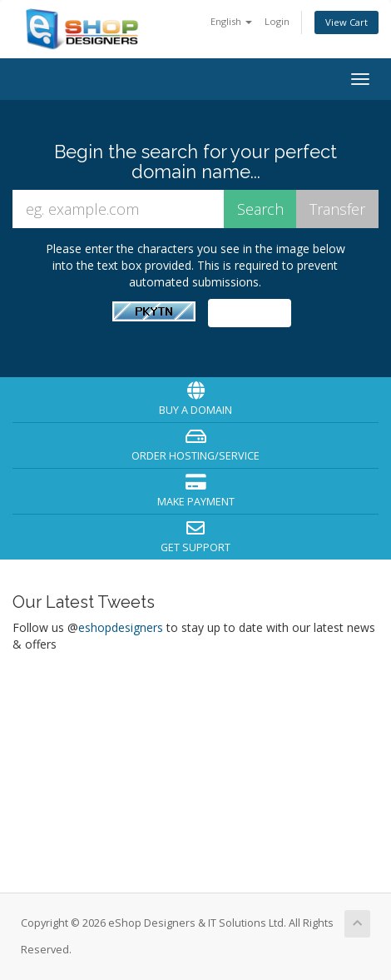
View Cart (346, 22)
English (231, 21)
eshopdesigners (121, 627)
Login (277, 21)
